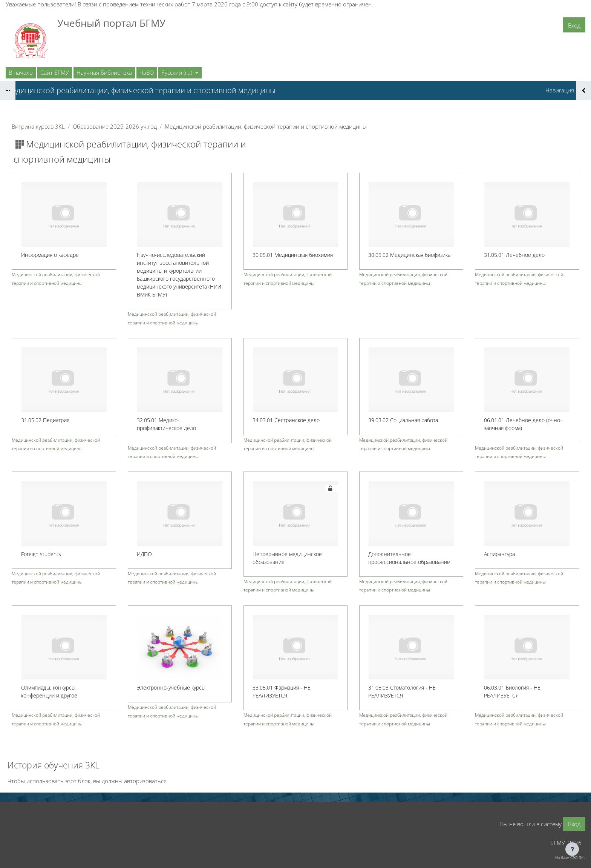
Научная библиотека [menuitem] (104, 72)
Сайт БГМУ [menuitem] (55, 72)
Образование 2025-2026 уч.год (115, 126)
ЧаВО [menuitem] (147, 72)
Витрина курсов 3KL (38, 126)
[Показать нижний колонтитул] (572, 849)
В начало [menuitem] (21, 72)
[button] (180, 73)
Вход (574, 25)
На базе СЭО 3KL (570, 857)
